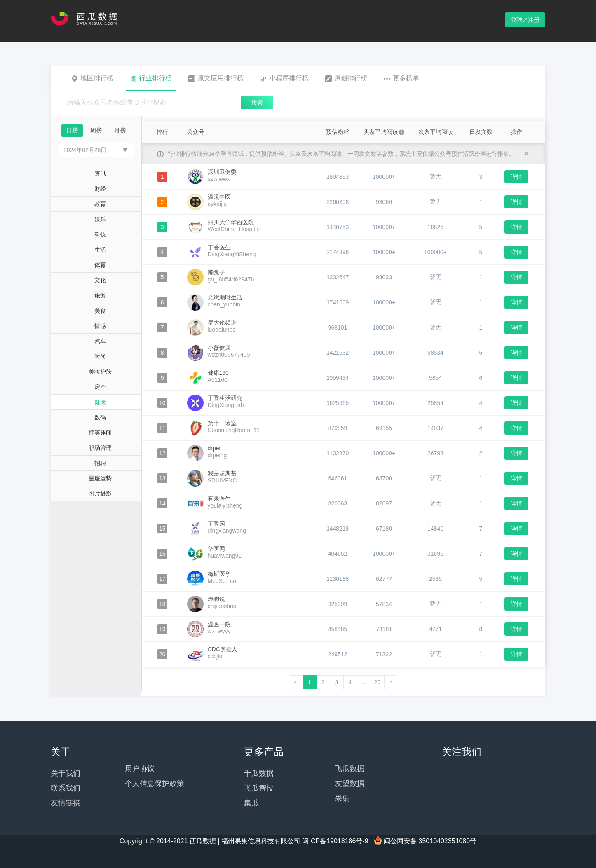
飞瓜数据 (350, 769)
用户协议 (140, 769)
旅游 (100, 295)
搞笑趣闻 (100, 433)
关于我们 (66, 773)
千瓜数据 (259, 773)
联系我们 (66, 788)
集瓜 (251, 803)
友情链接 (66, 803)
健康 (100, 402)
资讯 (100, 173)
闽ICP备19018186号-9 (335, 841)
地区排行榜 (92, 78)
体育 (100, 265)
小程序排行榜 (284, 78)
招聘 (100, 463)
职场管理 (100, 448)
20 (378, 682)
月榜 (120, 130)
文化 (100, 280)
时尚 (100, 356)
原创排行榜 (346, 78)
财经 (100, 189)
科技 (100, 234)
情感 (100, 326)
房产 (100, 387)
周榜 (96, 130)
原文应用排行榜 (216, 78)
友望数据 (350, 784)
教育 (100, 204)
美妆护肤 (100, 372)
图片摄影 (100, 494)
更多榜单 (401, 78)
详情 (516, 177)
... (364, 682)
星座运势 (100, 478)
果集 (342, 798)
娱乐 (100, 219)
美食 (100, 311)
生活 (100, 250)
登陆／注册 (525, 20)
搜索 (257, 103)
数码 (100, 417)
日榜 (72, 130)
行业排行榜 (151, 78)
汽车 (100, 341)
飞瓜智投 (259, 788)
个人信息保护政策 (155, 784)
